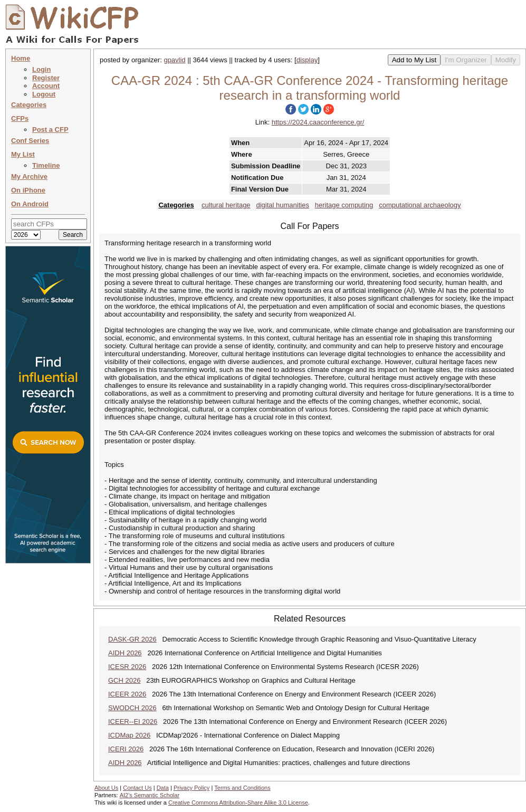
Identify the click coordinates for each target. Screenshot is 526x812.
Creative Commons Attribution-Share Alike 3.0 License (238, 803)
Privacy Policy (192, 788)
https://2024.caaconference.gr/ (318, 122)
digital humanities (282, 205)
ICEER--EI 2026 (133, 722)
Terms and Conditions (242, 788)
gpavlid (174, 60)
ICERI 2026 (126, 749)
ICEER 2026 (127, 694)
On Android (30, 204)
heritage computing (344, 205)
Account (46, 86)
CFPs (20, 118)
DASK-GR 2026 (132, 639)
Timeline (46, 165)
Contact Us (137, 788)
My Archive (29, 176)
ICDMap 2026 (129, 735)
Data (163, 788)
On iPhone (28, 190)
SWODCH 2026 (132, 708)
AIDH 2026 (125, 653)
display (307, 60)
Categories (29, 105)
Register (46, 78)
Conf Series (30, 141)
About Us (106, 788)
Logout (44, 94)
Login (41, 69)
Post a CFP (50, 130)
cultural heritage (226, 205)
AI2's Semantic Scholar (150, 795)
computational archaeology (420, 205)
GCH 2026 (124, 680)
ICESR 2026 (127, 667)
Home (21, 58)
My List (23, 154)
